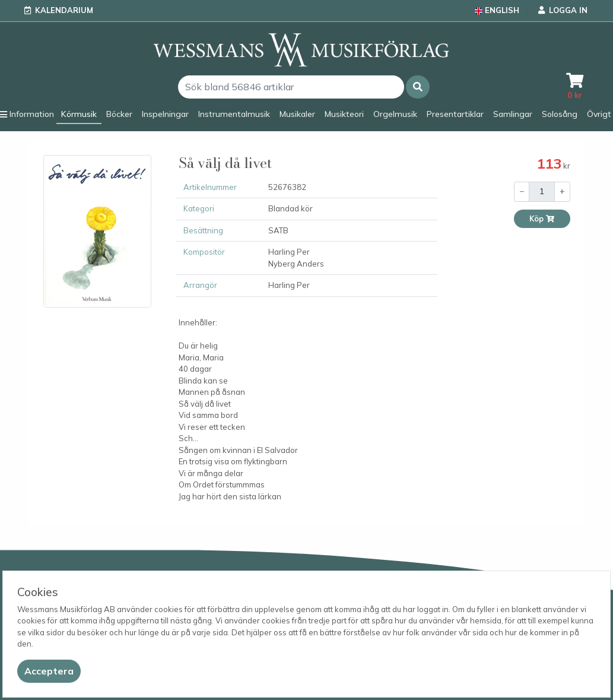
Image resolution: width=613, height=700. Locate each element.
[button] (418, 87)
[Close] (49, 671)
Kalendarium (64, 10)
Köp (542, 219)
